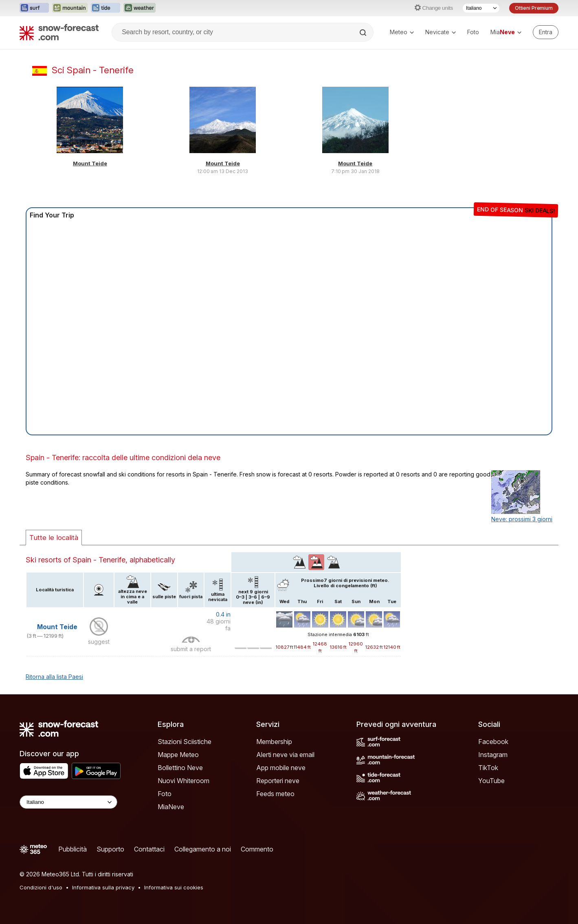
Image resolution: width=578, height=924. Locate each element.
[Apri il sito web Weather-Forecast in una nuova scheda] (140, 8)
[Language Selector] (68, 802)
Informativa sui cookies (174, 887)
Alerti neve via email (285, 755)
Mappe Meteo (178, 755)
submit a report (191, 649)
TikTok (488, 768)
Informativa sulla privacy (103, 887)
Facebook (493, 742)
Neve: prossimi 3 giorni (522, 519)
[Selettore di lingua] (481, 8)
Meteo (402, 32)
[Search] (364, 33)
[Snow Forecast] (59, 32)
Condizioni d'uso (41, 887)
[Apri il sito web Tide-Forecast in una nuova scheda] (105, 8)
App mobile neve (281, 768)
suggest (99, 642)
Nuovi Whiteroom (184, 781)
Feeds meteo (275, 794)
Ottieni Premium (534, 8)
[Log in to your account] (546, 32)
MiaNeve (171, 807)
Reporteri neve (278, 781)
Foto (473, 32)
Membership (274, 742)
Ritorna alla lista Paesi (54, 677)
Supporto (110, 849)
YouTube (491, 781)
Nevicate (441, 32)
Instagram (493, 755)
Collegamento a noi (203, 849)
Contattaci (149, 849)
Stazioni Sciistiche (185, 742)
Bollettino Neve (180, 768)
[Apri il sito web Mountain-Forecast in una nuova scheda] (70, 8)
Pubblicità (73, 849)
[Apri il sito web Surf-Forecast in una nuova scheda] (34, 8)
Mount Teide (90, 163)
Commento (257, 849)
